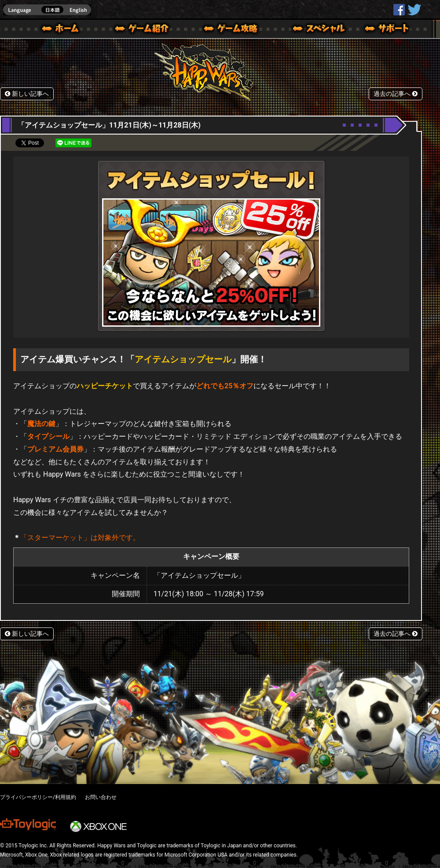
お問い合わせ (101, 797)
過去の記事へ (396, 94)
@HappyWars (414, 10)
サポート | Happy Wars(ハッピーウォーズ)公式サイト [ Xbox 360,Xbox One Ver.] (388, 30)
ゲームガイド (226, 30)
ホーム (64, 30)
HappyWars (399, 10)
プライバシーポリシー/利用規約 (38, 797)
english (47, 10)
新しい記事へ (27, 94)
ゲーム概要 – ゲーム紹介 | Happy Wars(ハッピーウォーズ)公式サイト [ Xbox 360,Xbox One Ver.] (145, 30)
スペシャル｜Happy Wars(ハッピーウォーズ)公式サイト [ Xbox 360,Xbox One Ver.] (307, 30)
